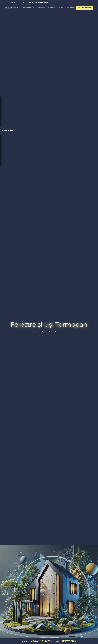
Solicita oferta (85, 8)
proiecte (51, 8)
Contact (70, 8)
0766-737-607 (14, 2)
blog (61, 8)
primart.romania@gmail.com (38, 2)
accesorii (27, 8)
